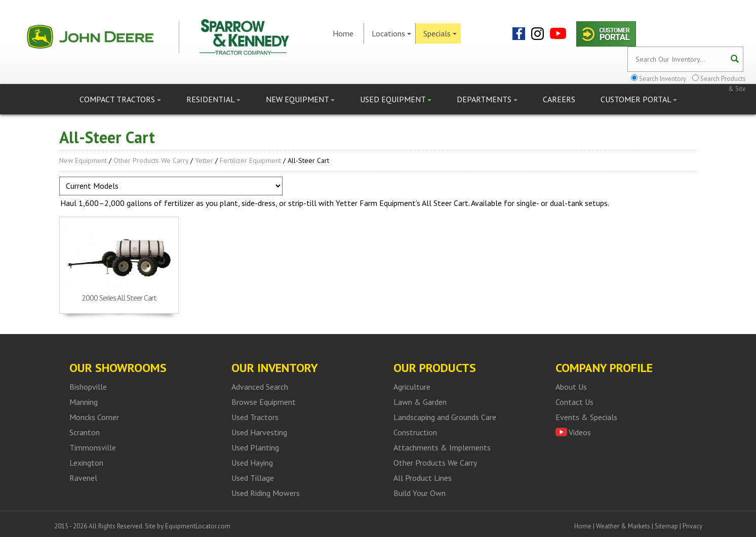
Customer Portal (639, 99)
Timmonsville (93, 447)
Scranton (85, 432)
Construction (415, 432)
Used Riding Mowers (266, 493)
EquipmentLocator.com (198, 526)
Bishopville (88, 387)
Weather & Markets (623, 526)
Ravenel (83, 478)
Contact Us (574, 402)
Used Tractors (255, 417)
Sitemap (666, 526)
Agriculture (412, 387)
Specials (440, 33)
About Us (571, 387)
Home (343, 33)
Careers (559, 99)
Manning (84, 402)
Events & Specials (586, 417)
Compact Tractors (120, 99)
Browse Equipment (264, 402)
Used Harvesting (259, 432)
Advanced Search (260, 387)
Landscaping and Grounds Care (445, 417)
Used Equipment (396, 99)
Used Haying (252, 463)
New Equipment (300, 99)
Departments (487, 99)
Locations (391, 33)
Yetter (204, 160)
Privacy (692, 526)
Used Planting (255, 447)
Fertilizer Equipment (250, 160)
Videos (580, 432)
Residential (213, 99)
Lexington (86, 463)
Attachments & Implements (442, 447)
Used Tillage (253, 478)
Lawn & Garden (420, 402)
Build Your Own (420, 493)
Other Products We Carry (151, 160)
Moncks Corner (94, 417)
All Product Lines (423, 478)
